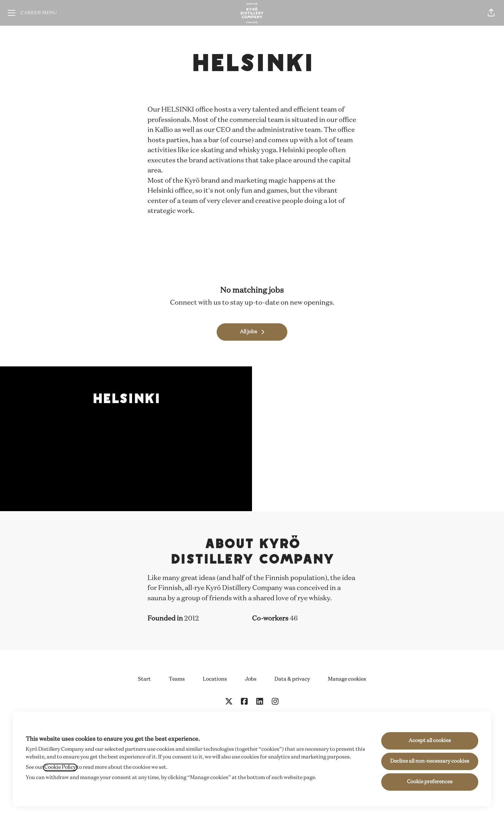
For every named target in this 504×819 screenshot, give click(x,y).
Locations (215, 679)
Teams (177, 679)
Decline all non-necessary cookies (430, 761)
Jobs (251, 679)
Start (144, 679)
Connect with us (195, 303)
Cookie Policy (60, 768)
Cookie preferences (430, 782)
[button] (491, 13)
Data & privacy (292, 679)
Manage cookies (347, 679)
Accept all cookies (430, 741)
